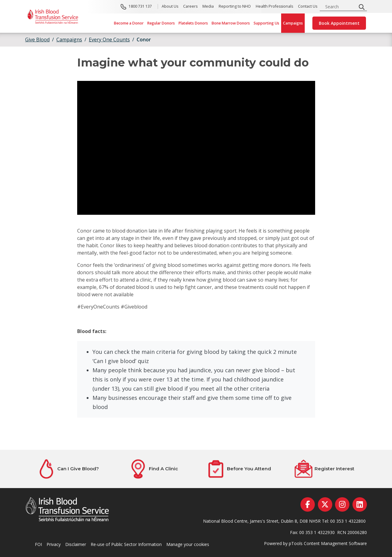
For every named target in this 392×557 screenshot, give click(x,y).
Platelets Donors (193, 23)
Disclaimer (76, 544)
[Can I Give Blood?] (68, 469)
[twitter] (325, 504)
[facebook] (308, 504)
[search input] (340, 7)
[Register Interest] (324, 469)
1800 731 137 (140, 7)
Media (208, 7)
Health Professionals (274, 7)
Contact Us (308, 7)
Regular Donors (161, 23)
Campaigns (293, 23)
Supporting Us (266, 23)
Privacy (54, 544)
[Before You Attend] (239, 469)
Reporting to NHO (235, 7)
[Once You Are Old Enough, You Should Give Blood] (196, 148)
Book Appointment (339, 23)
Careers (190, 7)
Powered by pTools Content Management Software (315, 543)
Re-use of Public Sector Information (126, 544)
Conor (144, 40)
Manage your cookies (188, 544)
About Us (170, 7)
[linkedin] (360, 504)
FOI (38, 544)
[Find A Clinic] (153, 469)
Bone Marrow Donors (231, 23)
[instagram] (342, 504)
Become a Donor (129, 23)
